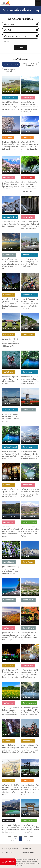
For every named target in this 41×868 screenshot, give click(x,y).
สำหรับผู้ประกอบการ (10, 849)
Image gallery (8, 853)
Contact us (26, 849)
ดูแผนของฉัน (8, 862)
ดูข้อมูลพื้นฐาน (7, 77)
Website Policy (28, 853)
